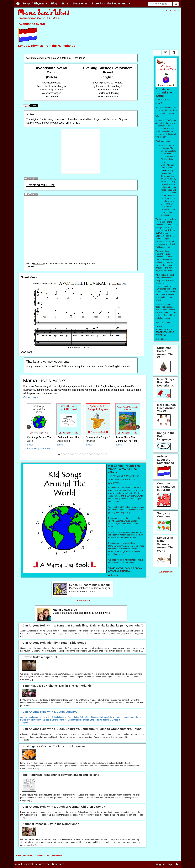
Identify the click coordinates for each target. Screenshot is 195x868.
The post (24, 723)
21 (106, 454)
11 (83, 454)
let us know (38, 264)
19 (102, 454)
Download (26, 352)
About (19, 864)
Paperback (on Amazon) (39, 448)
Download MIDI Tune (40, 185)
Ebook (30, 445)
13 (87, 454)
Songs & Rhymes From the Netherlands (46, 46)
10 (80, 454)
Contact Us (31, 864)
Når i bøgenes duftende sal (103, 119)
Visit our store (31, 397)
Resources (58, 864)
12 (85, 454)
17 (97, 454)
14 (90, 454)
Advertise (44, 864)
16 (95, 454)
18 (99, 454)
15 (92, 454)
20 (104, 454)
